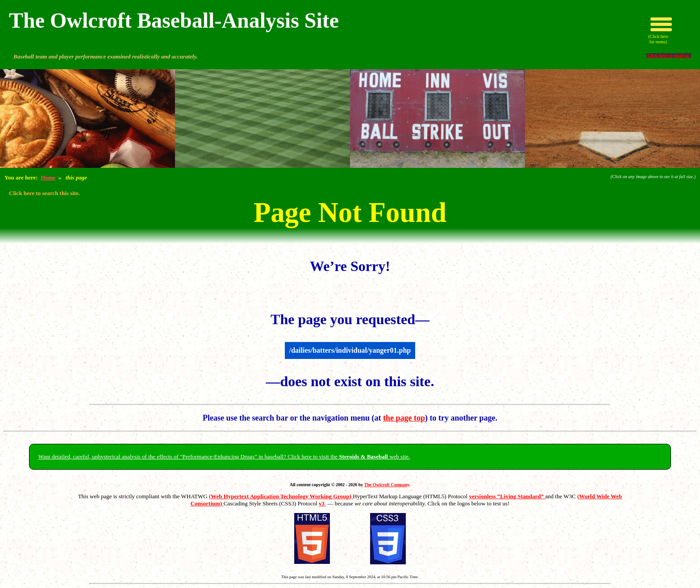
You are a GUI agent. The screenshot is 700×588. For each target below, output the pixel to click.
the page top (404, 418)
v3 (322, 503)
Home (48, 177)
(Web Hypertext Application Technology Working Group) (281, 496)
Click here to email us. (669, 56)
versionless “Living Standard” (507, 496)
